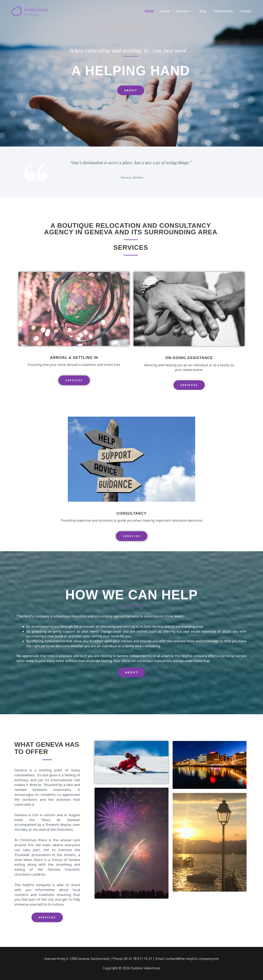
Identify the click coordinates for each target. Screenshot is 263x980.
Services (182, 13)
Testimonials (223, 13)
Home (149, 13)
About (165, 13)
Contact (246, 13)
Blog (203, 13)
